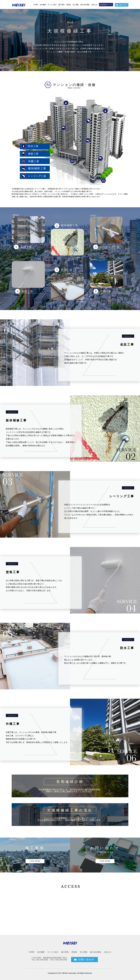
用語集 (69, 5)
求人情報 (76, 5)
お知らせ (94, 5)
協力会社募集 (85, 5)
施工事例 (61, 5)
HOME (36, 5)
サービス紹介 (52, 5)
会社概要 (43, 5)
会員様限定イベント (106, 5)
